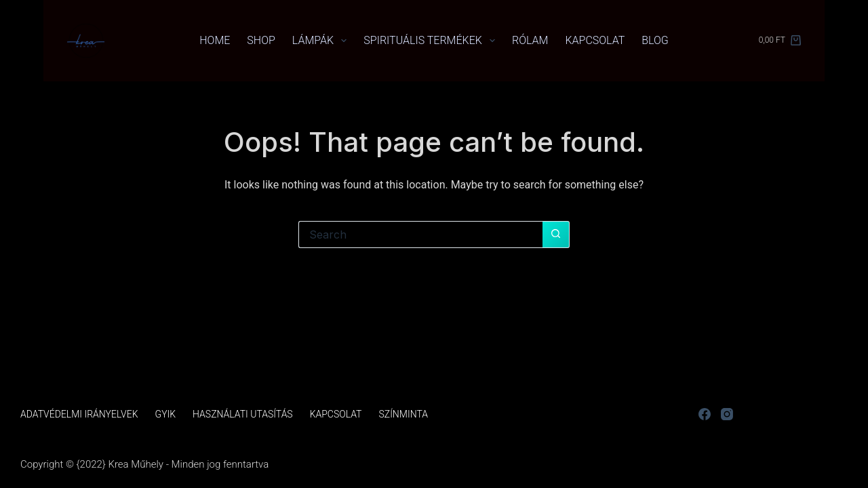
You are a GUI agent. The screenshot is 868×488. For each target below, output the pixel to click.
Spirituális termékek (432, 41)
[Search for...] (420, 235)
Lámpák (322, 41)
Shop (261, 40)
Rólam (530, 40)
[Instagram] (727, 414)
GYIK (166, 414)
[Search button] (556, 235)
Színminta (403, 414)
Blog (655, 40)
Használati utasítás (243, 414)
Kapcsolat (595, 40)
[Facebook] (705, 414)
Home (215, 40)
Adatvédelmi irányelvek (79, 414)
